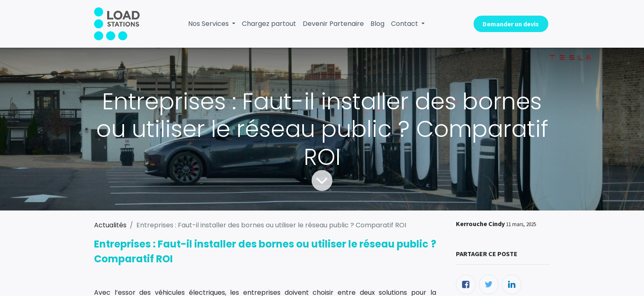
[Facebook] (466, 284)
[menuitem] (269, 24)
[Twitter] (489, 284)
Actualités (110, 225)
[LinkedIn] (512, 284)
